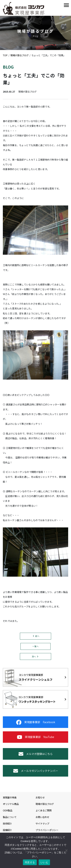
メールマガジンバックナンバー (36, 771)
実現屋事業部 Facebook (36, 722)
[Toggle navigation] (66, 5)
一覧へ (35, 646)
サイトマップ (42, 824)
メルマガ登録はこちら (36, 754)
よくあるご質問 (44, 810)
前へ (37, 636)
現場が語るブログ (45, 804)
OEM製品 (8, 810)
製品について (10, 817)
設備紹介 (7, 830)
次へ (34, 657)
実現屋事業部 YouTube (36, 737)
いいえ (44, 862)
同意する (30, 862)
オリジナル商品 (11, 804)
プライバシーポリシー (47, 830)
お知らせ (40, 797)
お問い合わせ (42, 817)
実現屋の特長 (10, 797)
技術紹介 (7, 824)
